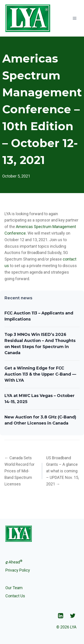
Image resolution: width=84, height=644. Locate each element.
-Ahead (14, 562)
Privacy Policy (18, 570)
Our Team (14, 588)
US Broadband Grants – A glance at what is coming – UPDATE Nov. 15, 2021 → (62, 471)
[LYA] (28, 18)
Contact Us (15, 596)
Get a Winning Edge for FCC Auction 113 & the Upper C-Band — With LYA (40, 374)
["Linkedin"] (60, 616)
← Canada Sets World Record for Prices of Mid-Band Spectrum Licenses (19, 471)
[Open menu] (74, 18)
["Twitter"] (73, 616)
